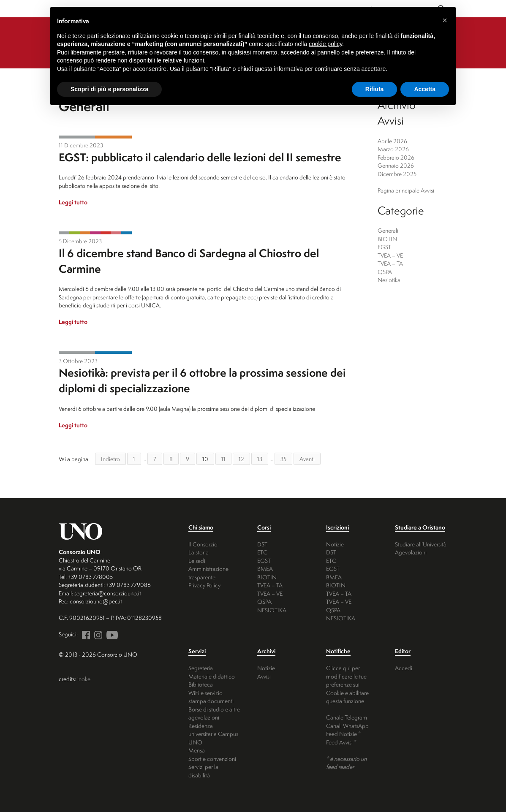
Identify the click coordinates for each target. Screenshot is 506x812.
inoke (84, 679)
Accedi (404, 668)
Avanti (307, 459)
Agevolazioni (411, 552)
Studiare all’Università (421, 544)
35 (283, 459)
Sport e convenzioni (212, 759)
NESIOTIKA (272, 610)
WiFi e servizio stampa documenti (211, 697)
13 (260, 459)
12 (241, 459)
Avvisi (264, 676)
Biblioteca (201, 684)
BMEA (265, 569)
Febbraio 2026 (396, 157)
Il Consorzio (203, 544)
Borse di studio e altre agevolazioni (214, 713)
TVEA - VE (95, 233)
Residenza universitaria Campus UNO (213, 734)
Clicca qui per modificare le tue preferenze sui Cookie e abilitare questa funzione (347, 684)
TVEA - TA (106, 233)
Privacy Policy (204, 585)
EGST (113, 137)
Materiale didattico (212, 676)
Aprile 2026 (392, 141)
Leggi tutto (73, 202)
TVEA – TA (390, 263)
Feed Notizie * (343, 734)
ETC (262, 552)
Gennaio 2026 (396, 165)
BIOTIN (75, 233)
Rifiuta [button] (375, 89)
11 (223, 459)
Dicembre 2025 (397, 174)
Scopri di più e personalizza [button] (109, 89)
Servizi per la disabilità (203, 771)
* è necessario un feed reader (346, 763)
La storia (199, 552)
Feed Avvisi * (341, 742)
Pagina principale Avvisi (406, 190)
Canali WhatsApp (347, 726)
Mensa (197, 750)
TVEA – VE (390, 255)
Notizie (335, 544)
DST (262, 544)
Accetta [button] (425, 89)
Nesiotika (126, 233)
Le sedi (197, 561)
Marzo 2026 (393, 149)
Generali (77, 137)
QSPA (116, 233)
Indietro (110, 459)
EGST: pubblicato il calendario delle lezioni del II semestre (200, 157)
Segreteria (201, 668)
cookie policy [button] (325, 44)
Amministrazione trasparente (208, 573)
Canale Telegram (347, 717)
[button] (445, 20)
